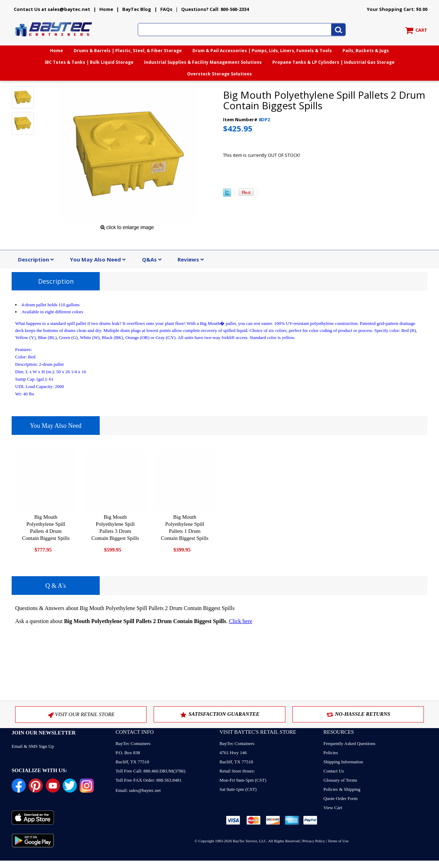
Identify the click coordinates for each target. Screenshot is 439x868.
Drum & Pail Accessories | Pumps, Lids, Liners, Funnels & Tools (262, 51)
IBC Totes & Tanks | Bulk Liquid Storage (89, 62)
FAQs (166, 9)
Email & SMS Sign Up (33, 746)
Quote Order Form (341, 798)
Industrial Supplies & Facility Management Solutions (203, 62)
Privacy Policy (314, 841)
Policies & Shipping (342, 789)
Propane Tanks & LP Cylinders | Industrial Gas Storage (333, 62)
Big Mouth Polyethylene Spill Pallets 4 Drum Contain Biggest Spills (46, 528)
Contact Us (334, 771)
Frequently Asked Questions (349, 743)
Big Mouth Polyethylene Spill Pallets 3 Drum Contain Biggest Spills (115, 528)
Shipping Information (343, 762)
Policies (331, 753)
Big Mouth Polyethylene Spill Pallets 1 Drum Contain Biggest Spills (185, 528)
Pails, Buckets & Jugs (366, 51)
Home (106, 9)
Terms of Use (338, 841)
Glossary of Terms (340, 780)
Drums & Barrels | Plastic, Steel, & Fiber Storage (128, 51)
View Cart (333, 808)
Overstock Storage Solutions (219, 74)
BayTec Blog (137, 9)
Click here (241, 621)
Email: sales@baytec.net (138, 790)
